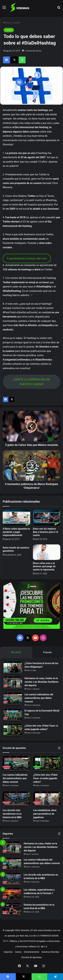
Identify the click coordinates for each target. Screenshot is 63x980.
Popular (48, 652)
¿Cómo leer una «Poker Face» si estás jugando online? (45, 778)
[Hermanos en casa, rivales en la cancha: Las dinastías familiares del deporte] (13, 683)
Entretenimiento (32, 952)
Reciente (16, 652)
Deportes (8, 952)
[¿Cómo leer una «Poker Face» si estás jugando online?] (13, 730)
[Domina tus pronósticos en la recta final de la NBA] (12, 909)
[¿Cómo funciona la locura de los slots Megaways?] (13, 668)
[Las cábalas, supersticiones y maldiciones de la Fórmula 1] (12, 894)
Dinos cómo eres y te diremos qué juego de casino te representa (44, 566)
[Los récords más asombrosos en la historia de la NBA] (16, 799)
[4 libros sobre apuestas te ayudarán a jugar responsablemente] (16, 518)
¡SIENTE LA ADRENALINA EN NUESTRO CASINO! (31, 382)
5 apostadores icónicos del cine (27, 258)
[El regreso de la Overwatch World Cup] (13, 715)
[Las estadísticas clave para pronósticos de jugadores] (47, 799)
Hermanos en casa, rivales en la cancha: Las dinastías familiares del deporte (41, 682)
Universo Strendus (50, 952)
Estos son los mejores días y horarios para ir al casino (46, 532)
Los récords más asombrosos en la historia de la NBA (12, 814)
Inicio (7, 23)
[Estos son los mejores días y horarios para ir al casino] (47, 518)
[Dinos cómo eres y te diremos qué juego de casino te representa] (47, 552)
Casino (17, 23)
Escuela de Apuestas (31, 957)
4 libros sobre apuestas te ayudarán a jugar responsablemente (16, 532)
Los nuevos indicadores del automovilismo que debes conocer (39, 698)
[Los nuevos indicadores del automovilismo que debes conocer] (13, 699)
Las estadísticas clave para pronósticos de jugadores (45, 814)
